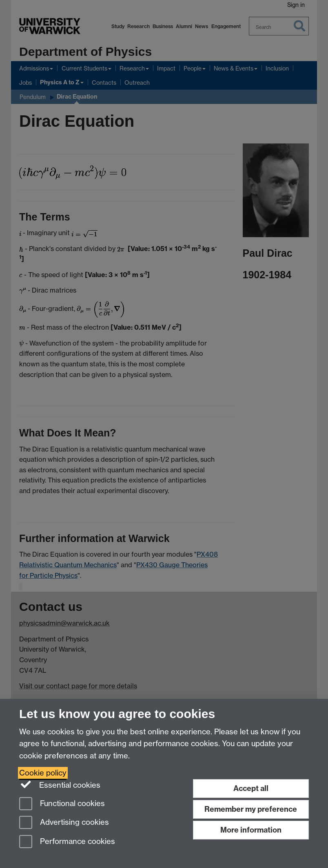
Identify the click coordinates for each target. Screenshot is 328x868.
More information (251, 830)
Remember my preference (251, 809)
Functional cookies (62, 804)
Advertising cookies (64, 823)
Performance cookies (67, 842)
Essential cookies (60, 784)
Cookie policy (43, 773)
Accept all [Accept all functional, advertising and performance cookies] (251, 788)
